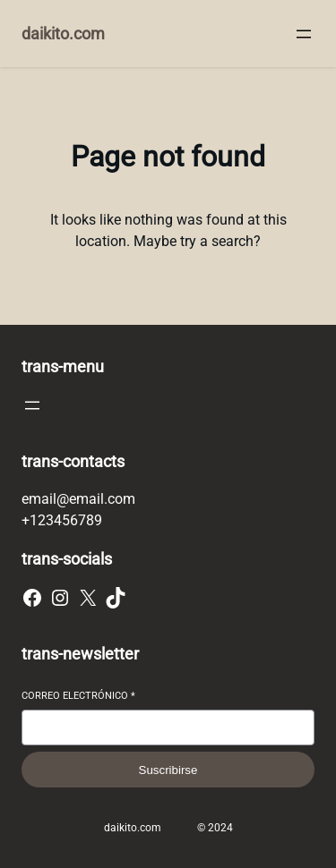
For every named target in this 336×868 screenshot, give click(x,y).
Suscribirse (168, 770)
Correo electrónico (78, 696)
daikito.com (63, 34)
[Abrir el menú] (304, 34)
